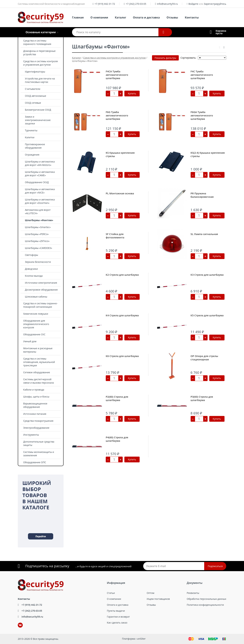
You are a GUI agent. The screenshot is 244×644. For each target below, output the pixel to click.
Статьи (111, 593)
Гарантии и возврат (118, 617)
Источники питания (35, 414)
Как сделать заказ (117, 623)
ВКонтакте (18, 623)
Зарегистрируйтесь (215, 4)
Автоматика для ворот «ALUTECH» (38, 212)
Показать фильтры (165, 58)
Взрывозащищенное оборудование (35, 405)
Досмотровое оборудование (41, 290)
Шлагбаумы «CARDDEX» (38, 248)
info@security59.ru (167, 4)
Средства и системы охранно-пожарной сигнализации (40, 305)
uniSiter (141, 639)
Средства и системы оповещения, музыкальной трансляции (39, 362)
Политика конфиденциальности (205, 605)
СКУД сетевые (33, 103)
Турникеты (31, 130)
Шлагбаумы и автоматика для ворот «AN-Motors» (40, 163)
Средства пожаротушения (38, 421)
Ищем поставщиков (158, 599)
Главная (78, 17)
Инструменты (31, 435)
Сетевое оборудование (37, 372)
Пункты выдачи (116, 611)
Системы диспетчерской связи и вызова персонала (38, 381)
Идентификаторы (35, 72)
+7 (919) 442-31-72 (105, 4)
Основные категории (41, 32)
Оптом (151, 593)
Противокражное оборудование (35, 146)
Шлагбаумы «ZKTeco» (37, 241)
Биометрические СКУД (38, 110)
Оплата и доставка (146, 17)
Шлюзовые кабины (36, 297)
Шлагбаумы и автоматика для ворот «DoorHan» (40, 201)
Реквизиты (193, 593)
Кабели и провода (34, 390)
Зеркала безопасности (38, 262)
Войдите (193, 4)
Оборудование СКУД (37, 182)
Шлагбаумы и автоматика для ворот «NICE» (40, 191)
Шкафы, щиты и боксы (36, 397)
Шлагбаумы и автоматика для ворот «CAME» (40, 174)
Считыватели (33, 89)
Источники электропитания (41, 283)
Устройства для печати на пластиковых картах (40, 80)
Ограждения (32, 155)
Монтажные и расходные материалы (38, 350)
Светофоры (32, 255)
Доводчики (31, 269)
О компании (99, 17)
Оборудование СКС (34, 334)
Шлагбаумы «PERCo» (37, 234)
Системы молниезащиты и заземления (39, 454)
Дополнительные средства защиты (39, 443)
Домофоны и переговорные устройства (39, 53)
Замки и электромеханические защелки (38, 120)
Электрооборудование (36, 428)
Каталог (121, 17)
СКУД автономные (35, 96)
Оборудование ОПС (35, 462)
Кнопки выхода (34, 276)
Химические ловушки (36, 314)
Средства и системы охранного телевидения (37, 42)
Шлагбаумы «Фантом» (39, 220)
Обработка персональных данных (206, 599)
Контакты (192, 17)
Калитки (30, 137)
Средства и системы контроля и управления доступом (40, 63)
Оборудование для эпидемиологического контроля (36, 324)
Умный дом (30, 341)
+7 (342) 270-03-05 (136, 4)
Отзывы (172, 17)
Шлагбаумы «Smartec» (38, 227)
